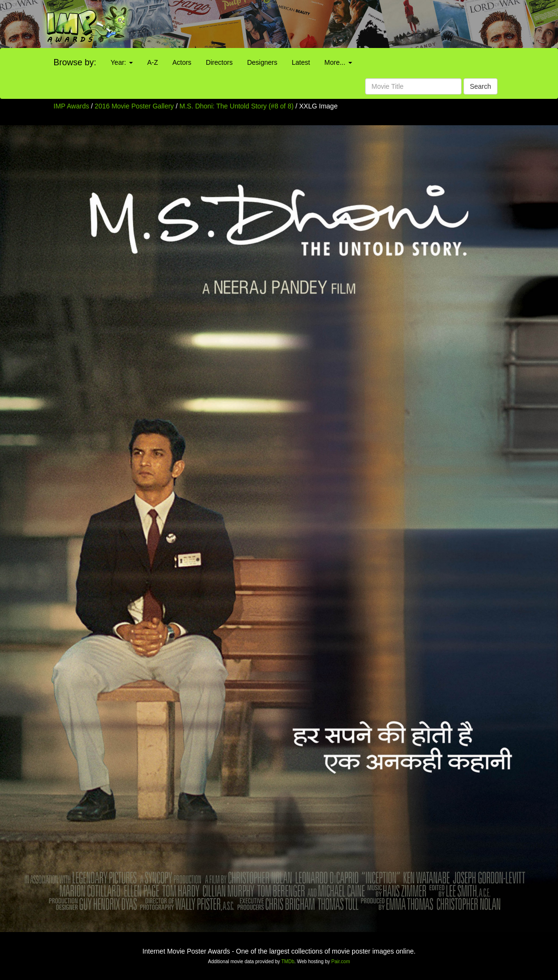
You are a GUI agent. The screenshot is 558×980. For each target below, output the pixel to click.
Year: (122, 62)
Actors (182, 62)
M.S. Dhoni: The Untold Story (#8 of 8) (237, 106)
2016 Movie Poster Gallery (134, 106)
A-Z (153, 62)
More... (338, 62)
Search (480, 86)
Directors (219, 62)
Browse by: (75, 62)
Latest (301, 62)
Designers (262, 62)
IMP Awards (71, 106)
